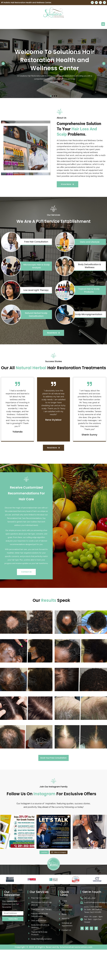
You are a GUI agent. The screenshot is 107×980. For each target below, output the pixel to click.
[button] (103, 24)
